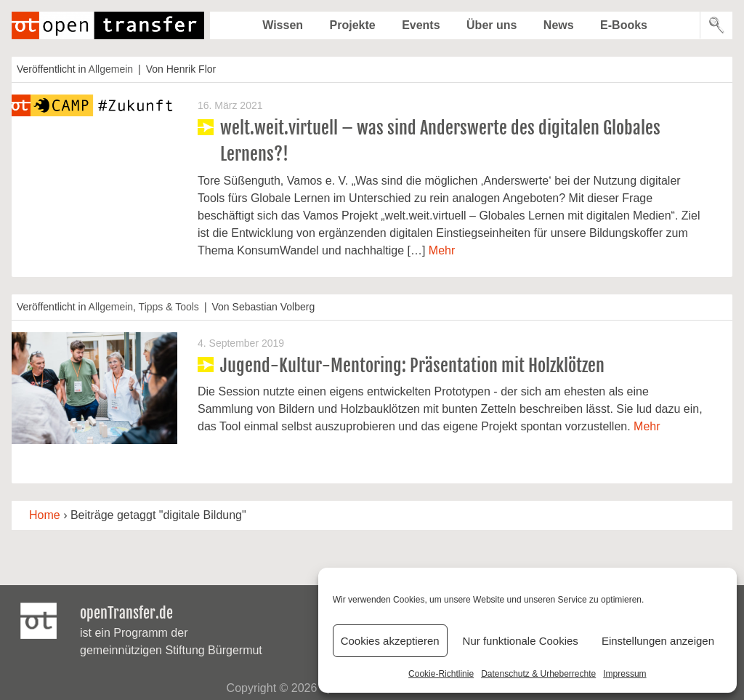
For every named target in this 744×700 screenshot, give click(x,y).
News (559, 25)
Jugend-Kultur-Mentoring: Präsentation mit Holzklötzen (412, 366)
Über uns (492, 25)
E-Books (624, 25)
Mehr (442, 250)
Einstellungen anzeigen (658, 641)
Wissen (283, 25)
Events (421, 25)
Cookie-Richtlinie (441, 674)
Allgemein (111, 69)
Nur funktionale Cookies (521, 641)
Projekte (353, 25)
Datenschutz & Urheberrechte (538, 674)
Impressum (624, 674)
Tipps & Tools (169, 307)
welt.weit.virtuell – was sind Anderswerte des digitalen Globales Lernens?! (440, 141)
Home (45, 515)
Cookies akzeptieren (390, 641)
